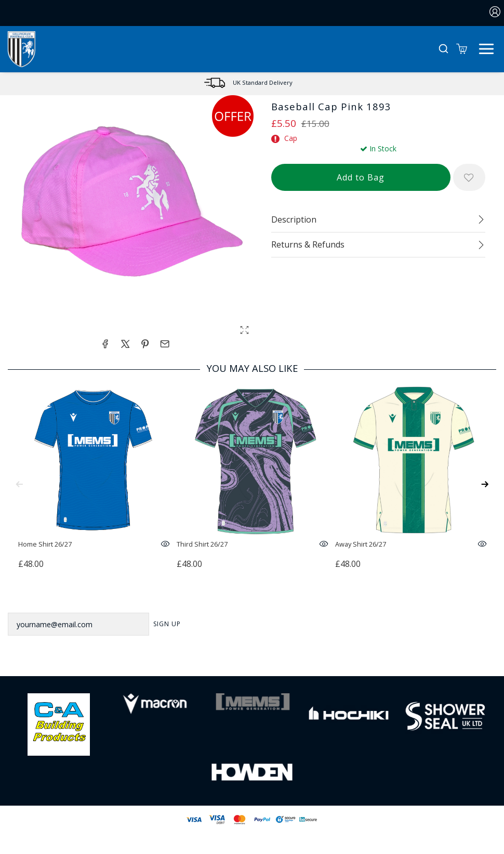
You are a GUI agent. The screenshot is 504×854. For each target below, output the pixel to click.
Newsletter (32, 599)
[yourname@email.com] (78, 624)
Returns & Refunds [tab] (308, 244)
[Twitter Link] (238, 660)
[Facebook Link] (211, 660)
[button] (443, 49)
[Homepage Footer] (59, 724)
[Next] (485, 484)
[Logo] (22, 48)
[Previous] (19, 484)
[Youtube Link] (293, 660)
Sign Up (167, 624)
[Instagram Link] (266, 660)
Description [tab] (294, 219)
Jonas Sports (304, 837)
